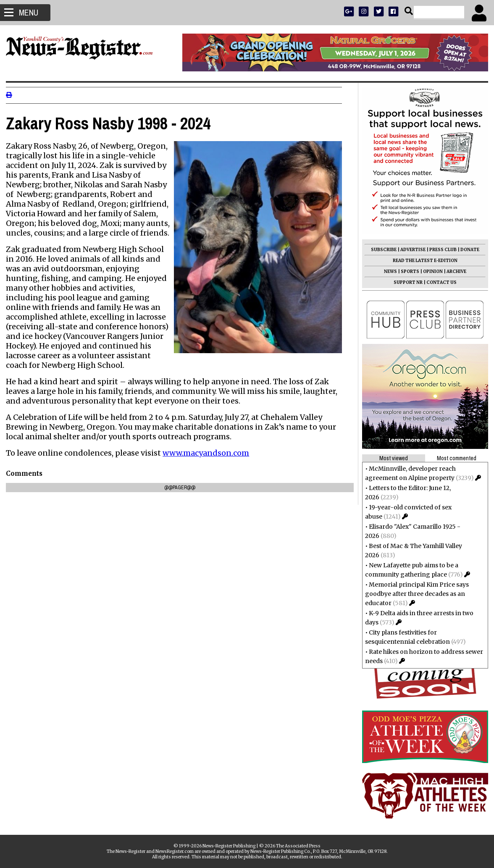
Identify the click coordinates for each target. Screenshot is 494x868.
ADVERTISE (410, 250)
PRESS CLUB (440, 250)
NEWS (388, 271)
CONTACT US (439, 282)
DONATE (467, 250)
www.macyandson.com (208, 453)
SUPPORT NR (406, 282)
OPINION (430, 271)
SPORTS (407, 271)
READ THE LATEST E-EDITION (423, 261)
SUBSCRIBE (381, 250)
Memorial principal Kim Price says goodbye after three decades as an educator (414, 594)
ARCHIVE (454, 271)
